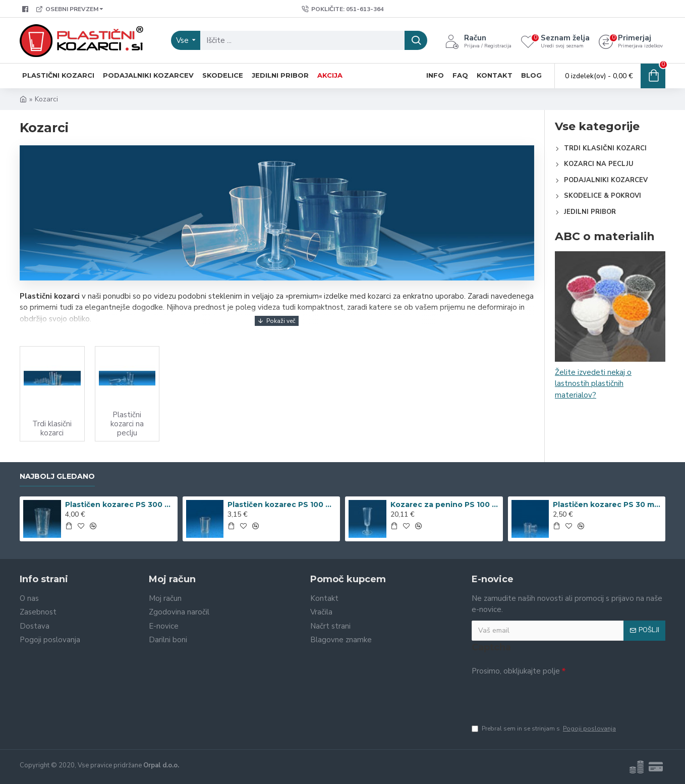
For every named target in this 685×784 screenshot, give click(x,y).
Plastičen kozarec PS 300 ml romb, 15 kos (120, 505)
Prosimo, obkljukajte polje (516, 671)
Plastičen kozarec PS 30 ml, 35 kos (607, 505)
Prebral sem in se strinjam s (545, 729)
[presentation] (542, 697)
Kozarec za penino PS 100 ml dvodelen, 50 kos (445, 505)
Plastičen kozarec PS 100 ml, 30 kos (282, 505)
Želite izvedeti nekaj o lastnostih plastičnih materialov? (593, 384)
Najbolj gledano (57, 477)
